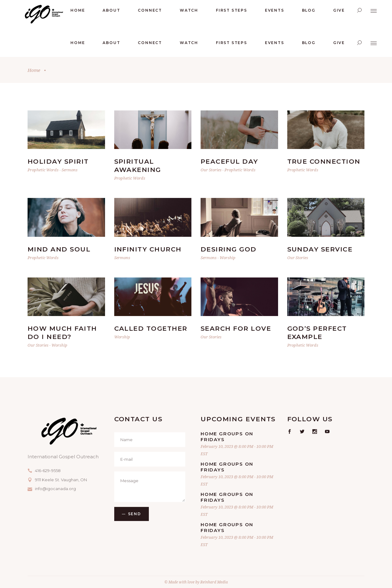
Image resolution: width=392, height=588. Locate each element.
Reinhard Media (214, 582)
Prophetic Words (43, 170)
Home (34, 70)
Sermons (70, 170)
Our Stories (211, 170)
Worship (228, 258)
